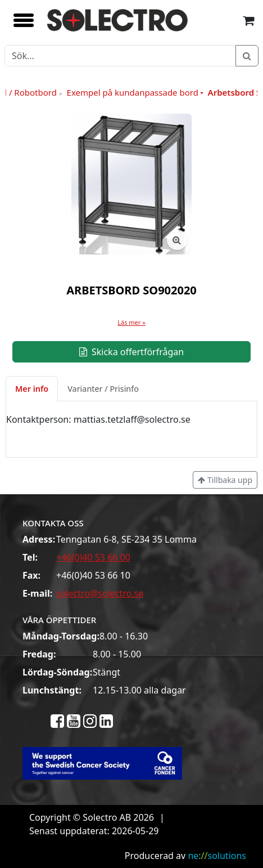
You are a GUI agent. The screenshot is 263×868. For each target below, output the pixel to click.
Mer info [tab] (32, 389)
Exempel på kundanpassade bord (133, 92)
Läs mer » (131, 322)
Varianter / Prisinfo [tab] (103, 389)
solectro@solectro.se (100, 593)
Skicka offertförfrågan (131, 352)
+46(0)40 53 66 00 (93, 557)
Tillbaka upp (225, 480)
